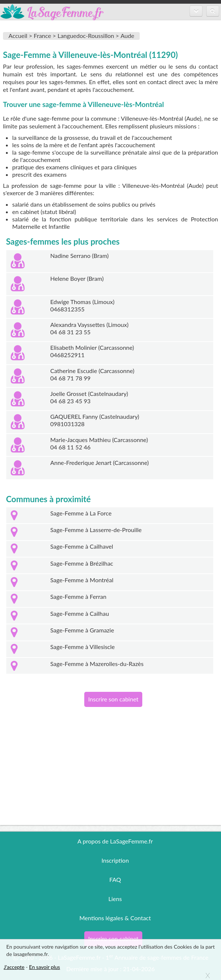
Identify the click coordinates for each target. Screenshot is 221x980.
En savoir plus (45, 967)
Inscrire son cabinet (113, 699)
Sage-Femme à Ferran (78, 596)
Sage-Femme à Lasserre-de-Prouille (96, 530)
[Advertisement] (110, 773)
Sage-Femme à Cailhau (80, 613)
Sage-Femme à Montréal (82, 580)
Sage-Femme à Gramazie (82, 630)
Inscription (115, 860)
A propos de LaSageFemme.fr (115, 841)
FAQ (115, 879)
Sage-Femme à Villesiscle (82, 647)
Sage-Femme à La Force (81, 513)
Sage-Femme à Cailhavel (82, 546)
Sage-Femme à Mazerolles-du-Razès (97, 664)
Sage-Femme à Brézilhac (82, 563)
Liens (115, 899)
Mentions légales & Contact (115, 918)
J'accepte (14, 967)
